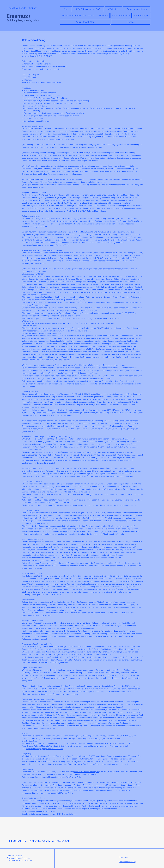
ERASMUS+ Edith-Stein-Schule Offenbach (39, 841)
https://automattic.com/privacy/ (44, 560)
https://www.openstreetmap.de (86, 772)
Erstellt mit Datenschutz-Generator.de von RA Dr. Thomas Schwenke (50, 814)
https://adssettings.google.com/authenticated (102, 738)
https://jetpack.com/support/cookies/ (63, 694)
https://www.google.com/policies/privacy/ (58, 738)
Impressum (27, 88)
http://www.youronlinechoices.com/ (41, 381)
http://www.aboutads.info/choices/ (86, 378)
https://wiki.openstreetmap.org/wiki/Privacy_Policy (61, 777)
